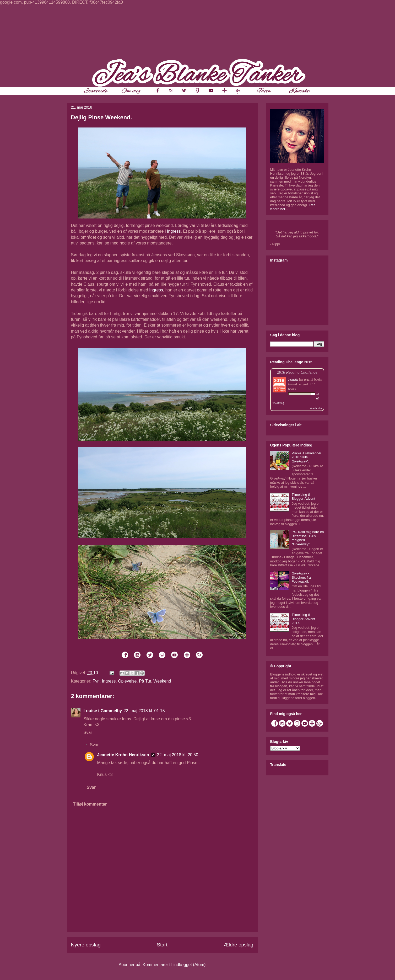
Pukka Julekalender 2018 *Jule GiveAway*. (307, 457)
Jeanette (293, 380)
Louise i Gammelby (103, 711)
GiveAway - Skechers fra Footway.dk (301, 577)
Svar (88, 733)
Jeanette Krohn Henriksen (123, 755)
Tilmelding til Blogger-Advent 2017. (304, 619)
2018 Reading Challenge (297, 372)
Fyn (96, 681)
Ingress (174, 231)
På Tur (145, 681)
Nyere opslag (86, 945)
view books (316, 408)
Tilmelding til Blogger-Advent (304, 497)
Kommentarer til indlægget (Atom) (174, 965)
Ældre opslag (238, 945)
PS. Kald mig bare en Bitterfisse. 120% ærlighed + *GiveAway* (308, 538)
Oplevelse (127, 681)
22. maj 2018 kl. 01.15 (144, 711)
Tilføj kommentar (90, 804)
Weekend (162, 681)
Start (162, 945)
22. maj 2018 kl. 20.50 (178, 755)
